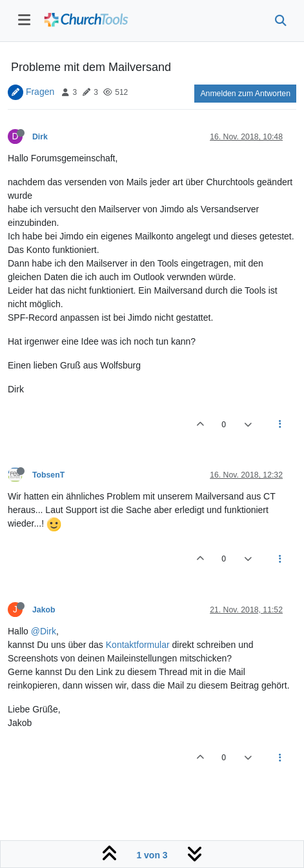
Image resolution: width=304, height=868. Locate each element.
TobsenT (48, 475)
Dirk (40, 137)
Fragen (40, 92)
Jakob (44, 610)
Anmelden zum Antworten (245, 94)
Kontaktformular (138, 645)
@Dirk (44, 631)
